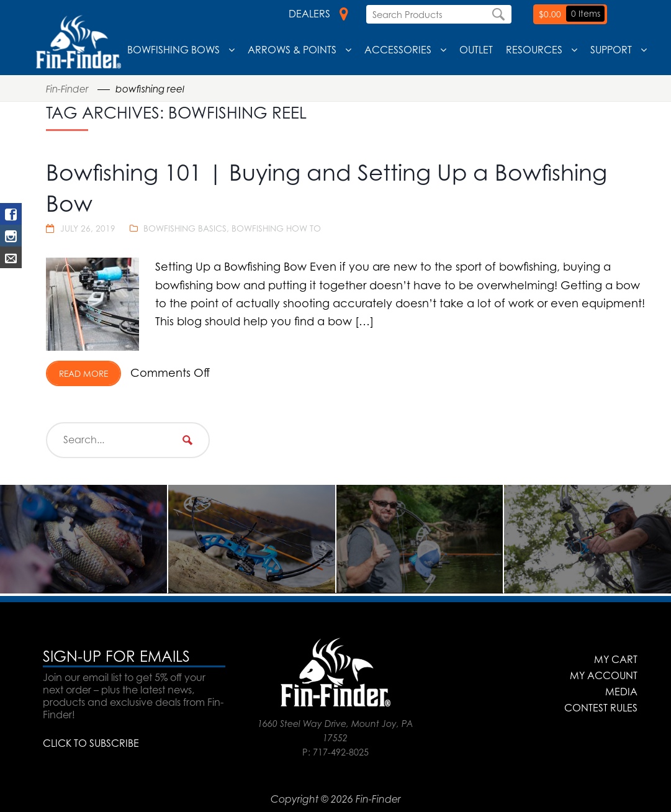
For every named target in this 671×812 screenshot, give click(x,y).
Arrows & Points (292, 50)
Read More (83, 373)
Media (621, 692)
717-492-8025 (341, 752)
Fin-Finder (67, 89)
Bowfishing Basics (185, 228)
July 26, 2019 (88, 228)
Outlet (476, 50)
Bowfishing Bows (173, 50)
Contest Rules (601, 708)
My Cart (616, 659)
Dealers (318, 14)
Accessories (398, 50)
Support (611, 50)
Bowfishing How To (276, 228)
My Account (604, 675)
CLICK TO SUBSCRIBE (91, 743)
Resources (534, 50)
